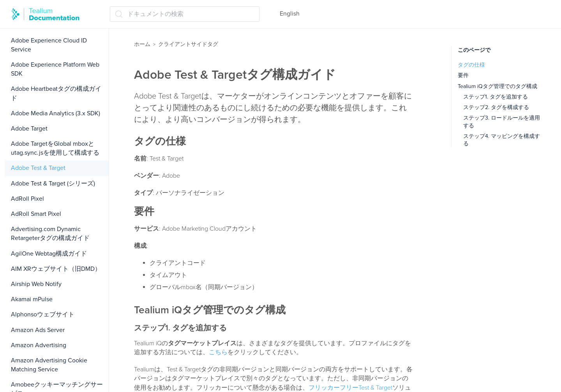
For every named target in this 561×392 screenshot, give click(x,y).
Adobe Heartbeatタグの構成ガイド (56, 93)
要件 (463, 75)
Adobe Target (29, 129)
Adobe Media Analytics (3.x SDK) (56, 113)
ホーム (142, 44)
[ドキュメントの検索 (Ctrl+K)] (185, 14)
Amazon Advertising (39, 345)
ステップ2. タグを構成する (496, 107)
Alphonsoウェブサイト (43, 314)
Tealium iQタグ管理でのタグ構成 (497, 86)
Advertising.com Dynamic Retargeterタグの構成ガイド (50, 234)
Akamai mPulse (32, 299)
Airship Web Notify (36, 284)
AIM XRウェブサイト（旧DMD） (56, 269)
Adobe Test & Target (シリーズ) (53, 184)
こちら (218, 352)
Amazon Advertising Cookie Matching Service (49, 365)
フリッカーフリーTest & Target (350, 388)
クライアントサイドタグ (188, 44)
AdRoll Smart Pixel (36, 214)
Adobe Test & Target (38, 168)
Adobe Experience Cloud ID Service (49, 45)
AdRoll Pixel (27, 199)
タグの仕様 (471, 65)
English (290, 14)
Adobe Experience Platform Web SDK (55, 69)
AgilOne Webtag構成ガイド (49, 254)
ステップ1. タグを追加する (496, 97)
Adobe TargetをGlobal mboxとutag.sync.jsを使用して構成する (55, 148)
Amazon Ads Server (38, 330)
